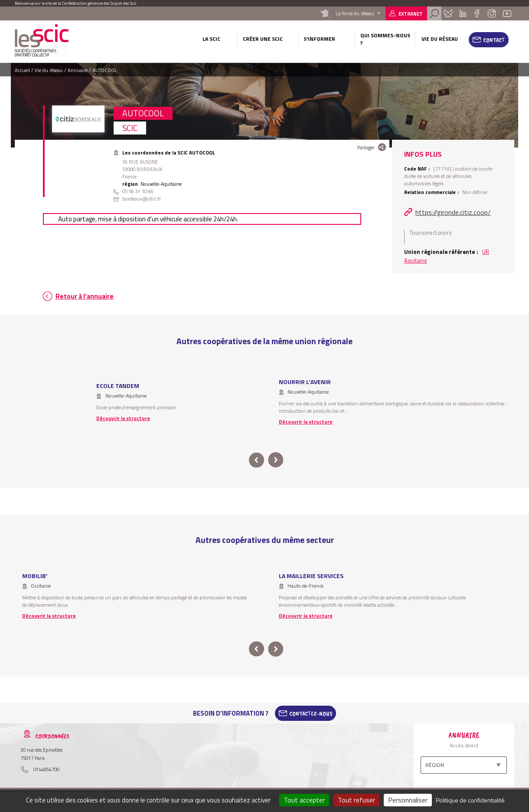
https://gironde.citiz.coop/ (453, 212)
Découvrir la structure (123, 418)
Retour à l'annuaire (85, 296)
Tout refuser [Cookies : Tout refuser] (356, 800)
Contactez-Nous (311, 713)
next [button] (276, 460)
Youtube (507, 13)
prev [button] (256, 460)
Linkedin (463, 13)
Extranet (411, 14)
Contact (494, 40)
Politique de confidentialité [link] (470, 800)
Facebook (477, 13)
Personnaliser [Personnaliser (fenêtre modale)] (408, 800)
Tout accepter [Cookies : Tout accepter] (304, 800)
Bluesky (448, 13)
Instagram (492, 13)
